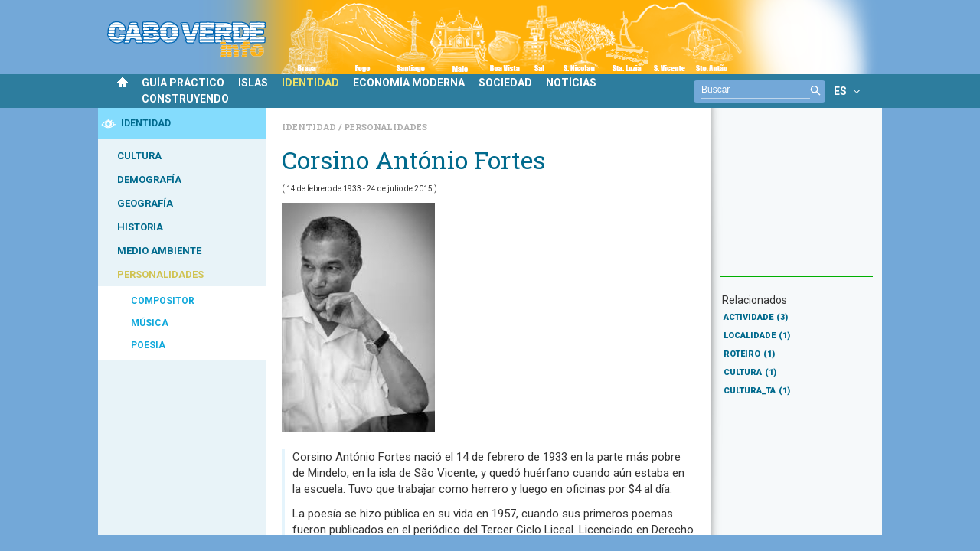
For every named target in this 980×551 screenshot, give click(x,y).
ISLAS (253, 83)
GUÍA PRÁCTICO (183, 83)
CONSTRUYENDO (185, 99)
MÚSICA (150, 323)
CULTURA (139, 156)
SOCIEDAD (505, 83)
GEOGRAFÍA (145, 203)
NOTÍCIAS (571, 83)
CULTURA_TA (757, 391)
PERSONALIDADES (160, 274)
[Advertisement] (796, 200)
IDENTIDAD (310, 83)
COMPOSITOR (163, 301)
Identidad (310, 127)
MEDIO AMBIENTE (159, 251)
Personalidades (385, 127)
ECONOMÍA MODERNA (409, 83)
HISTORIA (140, 227)
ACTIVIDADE (756, 317)
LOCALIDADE (757, 336)
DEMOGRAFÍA (149, 179)
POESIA (148, 345)
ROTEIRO (749, 354)
